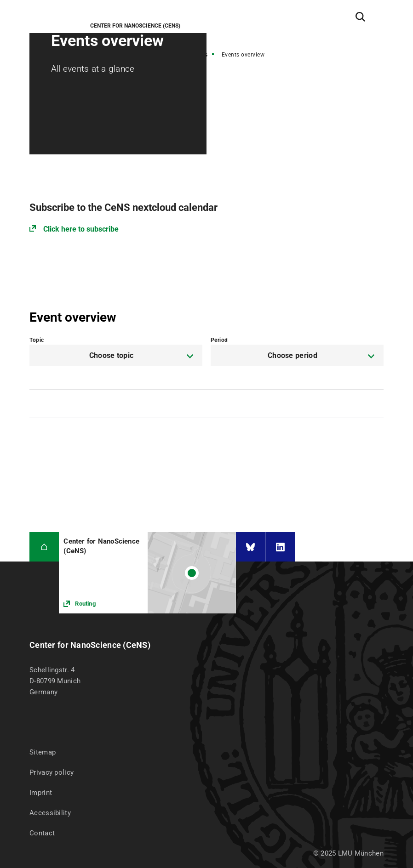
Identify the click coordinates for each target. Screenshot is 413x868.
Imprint (41, 793)
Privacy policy (52, 772)
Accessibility (50, 813)
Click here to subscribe (81, 229)
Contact (42, 833)
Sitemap (43, 752)
